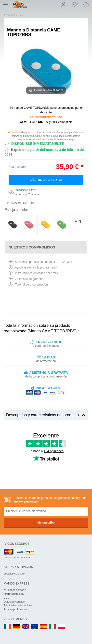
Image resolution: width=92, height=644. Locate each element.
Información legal (14, 594)
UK (26, 627)
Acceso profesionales (17, 609)
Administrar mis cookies (18, 605)
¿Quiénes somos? (15, 590)
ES (44, 627)
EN (35, 627)
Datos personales (14, 602)
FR (8, 627)
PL (62, 627)
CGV (7, 598)
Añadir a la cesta (46, 180)
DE (17, 627)
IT (53, 627)
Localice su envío (14, 574)
